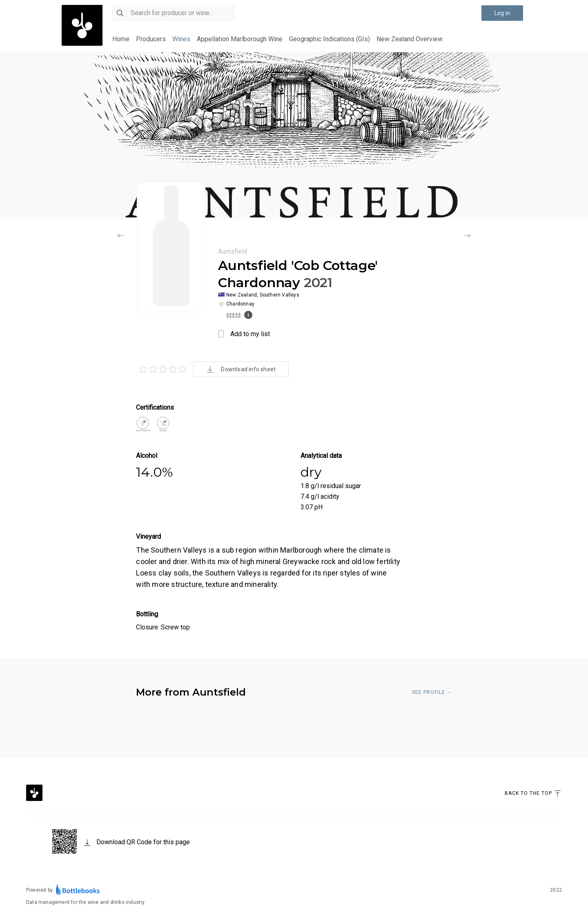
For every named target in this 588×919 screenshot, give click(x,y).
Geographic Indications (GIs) (330, 39)
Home (121, 39)
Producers (151, 39)
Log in (502, 13)
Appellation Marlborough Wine (240, 39)
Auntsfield (233, 251)
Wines (181, 39)
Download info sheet (241, 369)
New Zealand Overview (410, 39)
